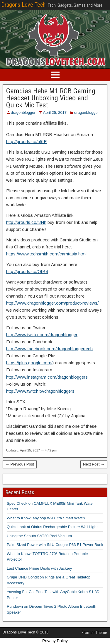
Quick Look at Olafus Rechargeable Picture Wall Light (52, 527)
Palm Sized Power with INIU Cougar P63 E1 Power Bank (55, 545)
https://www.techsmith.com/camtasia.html (46, 254)
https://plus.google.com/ (29, 363)
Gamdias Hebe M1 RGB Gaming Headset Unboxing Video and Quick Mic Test (51, 98)
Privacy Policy (55, 641)
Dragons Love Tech (23, 5)
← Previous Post (20, 464)
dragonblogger (23, 113)
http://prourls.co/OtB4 (27, 271)
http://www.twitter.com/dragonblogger (42, 335)
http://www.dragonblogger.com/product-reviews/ (52, 303)
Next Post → (94, 464)
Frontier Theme (94, 633)
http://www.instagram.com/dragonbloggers (47, 377)
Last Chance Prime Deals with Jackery (39, 568)
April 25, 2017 (55, 113)
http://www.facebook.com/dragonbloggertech (49, 349)
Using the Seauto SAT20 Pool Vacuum (39, 536)
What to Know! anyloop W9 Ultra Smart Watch (46, 518)
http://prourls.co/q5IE (26, 141)
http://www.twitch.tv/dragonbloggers (40, 391)
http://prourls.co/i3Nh (26, 222)
